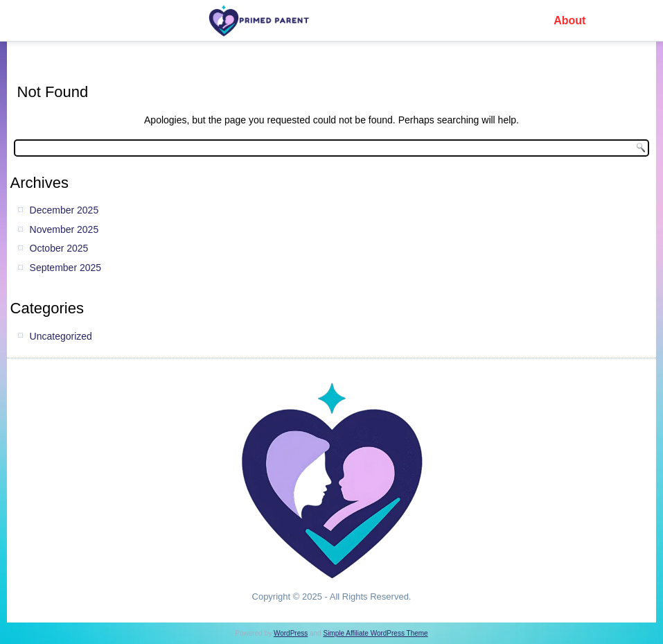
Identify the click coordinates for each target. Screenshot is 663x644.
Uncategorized (61, 336)
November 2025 (64, 229)
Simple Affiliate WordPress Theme (375, 633)
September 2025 (66, 268)
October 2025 (59, 248)
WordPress (291, 633)
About (569, 20)
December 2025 (64, 210)
